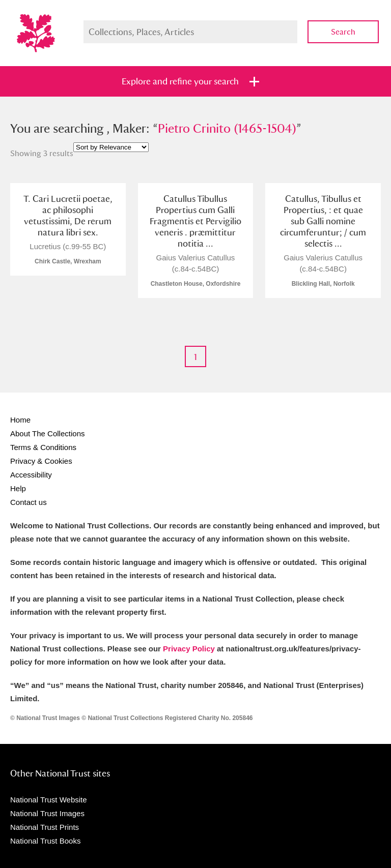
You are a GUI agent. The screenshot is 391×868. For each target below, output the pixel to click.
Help (18, 488)
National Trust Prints (45, 827)
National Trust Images (47, 813)
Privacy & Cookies (41, 461)
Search (343, 32)
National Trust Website (49, 800)
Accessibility (31, 475)
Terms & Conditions (43, 447)
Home (20, 420)
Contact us (29, 502)
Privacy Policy (189, 649)
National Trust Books (45, 841)
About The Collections (47, 433)
